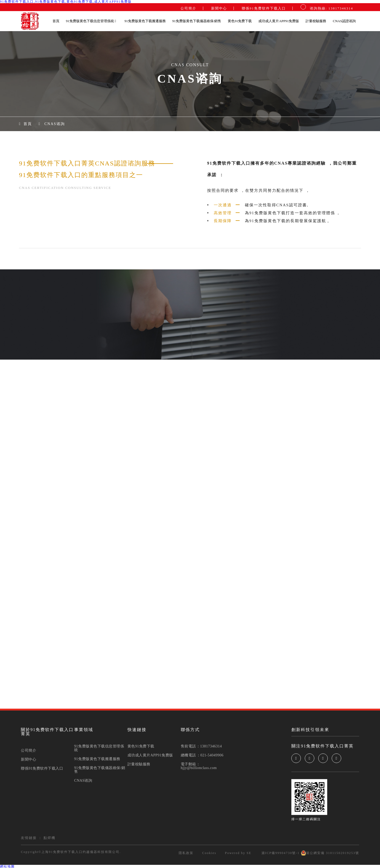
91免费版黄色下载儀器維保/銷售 (197, 21)
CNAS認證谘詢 (344, 21)
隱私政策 (186, 853)
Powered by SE (238, 853)
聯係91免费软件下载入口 (264, 8)
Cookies (209, 853)
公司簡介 (188, 8)
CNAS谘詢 (54, 124)
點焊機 (49, 838)
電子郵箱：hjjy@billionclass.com (199, 766)
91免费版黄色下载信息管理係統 (91, 21)
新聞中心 (219, 8)
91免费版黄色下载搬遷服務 (145, 21)
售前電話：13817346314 (201, 746)
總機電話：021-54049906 (202, 755)
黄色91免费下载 (240, 21)
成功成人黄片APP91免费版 (279, 21)
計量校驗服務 (316, 21)
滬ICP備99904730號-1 (280, 853)
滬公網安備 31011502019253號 (330, 853)
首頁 (56, 21)
